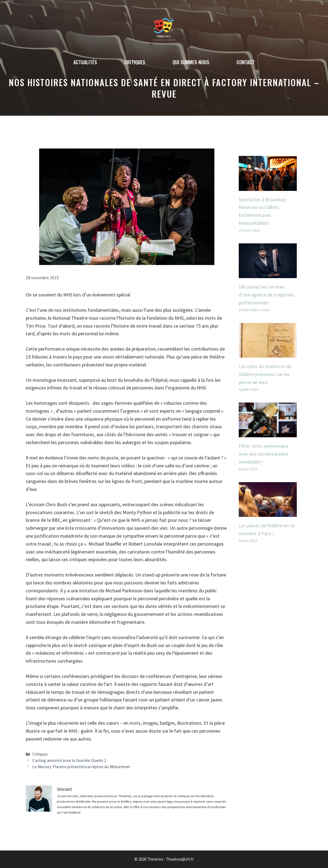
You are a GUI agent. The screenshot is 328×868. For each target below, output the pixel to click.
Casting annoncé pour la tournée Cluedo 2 (69, 760)
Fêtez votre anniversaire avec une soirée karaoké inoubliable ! (263, 454)
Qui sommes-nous (191, 62)
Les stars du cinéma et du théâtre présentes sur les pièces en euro (265, 374)
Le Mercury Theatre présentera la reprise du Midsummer (81, 767)
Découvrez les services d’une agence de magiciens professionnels (267, 295)
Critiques (135, 62)
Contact (246, 62)
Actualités (85, 62)
